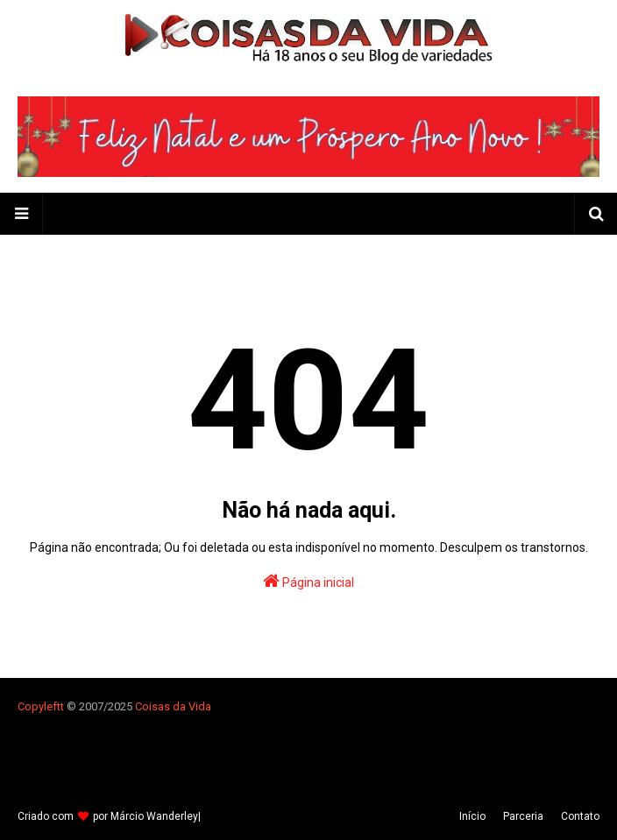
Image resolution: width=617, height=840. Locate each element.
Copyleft (39, 706)
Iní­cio (472, 816)
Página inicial (308, 581)
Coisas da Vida (173, 706)
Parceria (523, 816)
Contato (580, 816)
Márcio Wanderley (154, 816)
